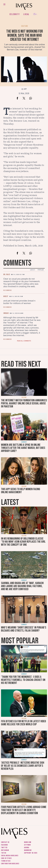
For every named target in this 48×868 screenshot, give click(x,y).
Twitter (4, 848)
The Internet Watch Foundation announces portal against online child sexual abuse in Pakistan (24, 403)
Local (26, 14)
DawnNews (28, 850)
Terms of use (6, 861)
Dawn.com (28, 842)
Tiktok (4, 853)
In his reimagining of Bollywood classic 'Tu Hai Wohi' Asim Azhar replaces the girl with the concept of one (23, 542)
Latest (33, 270)
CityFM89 (27, 845)
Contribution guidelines (10, 864)
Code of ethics (6, 858)
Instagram (5, 850)
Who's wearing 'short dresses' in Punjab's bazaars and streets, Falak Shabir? (24, 629)
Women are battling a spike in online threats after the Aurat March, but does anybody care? (23, 448)
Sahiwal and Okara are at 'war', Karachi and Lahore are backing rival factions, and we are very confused (22, 586)
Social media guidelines (10, 856)
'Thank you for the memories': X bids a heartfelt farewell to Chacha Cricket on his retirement (23, 680)
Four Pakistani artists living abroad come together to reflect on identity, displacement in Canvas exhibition (24, 810)
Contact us (5, 842)
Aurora (27, 848)
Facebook (4, 845)
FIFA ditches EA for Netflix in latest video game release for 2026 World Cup (23, 723)
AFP (25, 89)
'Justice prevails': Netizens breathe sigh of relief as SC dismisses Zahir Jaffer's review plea (23, 766)
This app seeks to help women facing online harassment (21, 491)
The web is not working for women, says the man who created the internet (25, 35)
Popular (41, 270)
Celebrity (15, 14)
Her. (35, 14)
